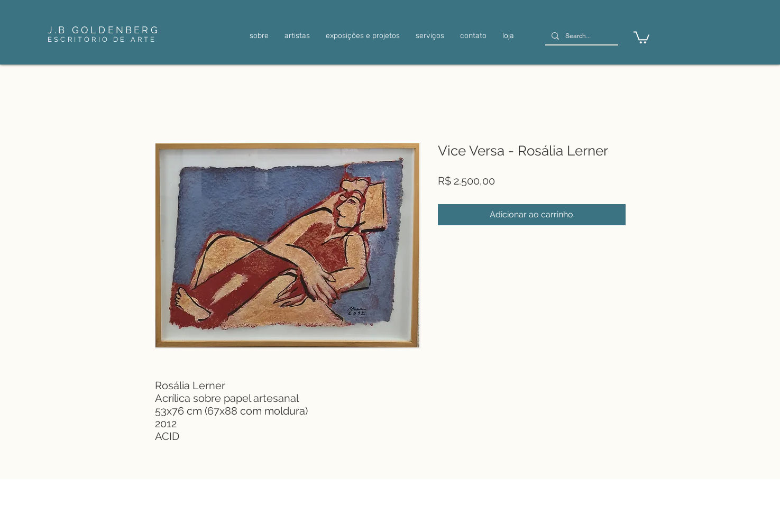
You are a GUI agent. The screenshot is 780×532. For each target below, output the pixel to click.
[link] (641, 37)
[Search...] (581, 36)
